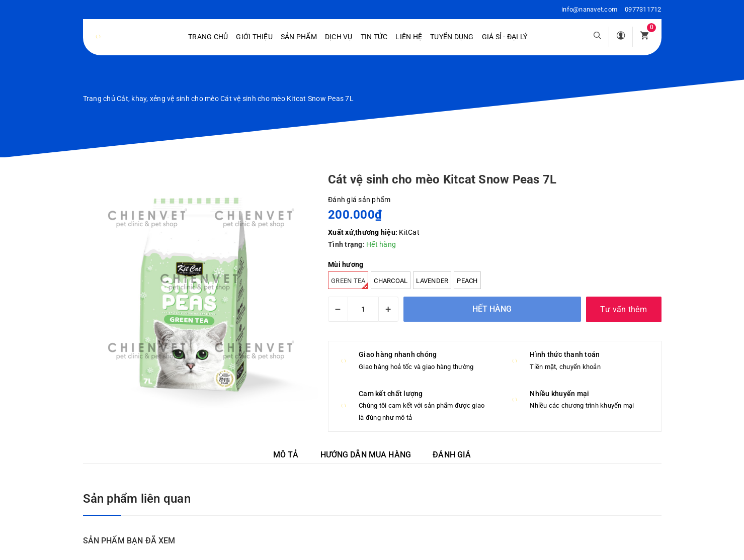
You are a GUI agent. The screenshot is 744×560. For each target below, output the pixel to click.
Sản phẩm (299, 37)
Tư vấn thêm (624, 309)
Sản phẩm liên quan (137, 499)
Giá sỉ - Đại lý (505, 37)
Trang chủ (208, 37)
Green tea (350, 283)
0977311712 (643, 9)
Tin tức (374, 37)
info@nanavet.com (589, 9)
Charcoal (391, 281)
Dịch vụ (339, 37)
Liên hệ (409, 37)
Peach (467, 281)
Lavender (432, 281)
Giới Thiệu (254, 37)
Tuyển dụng (452, 37)
